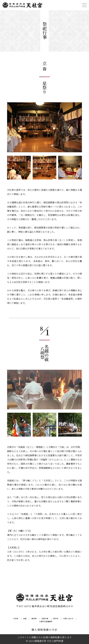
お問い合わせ (68, 618)
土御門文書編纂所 (46, 621)
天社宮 (16, 618)
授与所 (56, 618)
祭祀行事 (45, 618)
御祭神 (34, 618)
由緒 (25, 618)
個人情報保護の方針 (44, 630)
